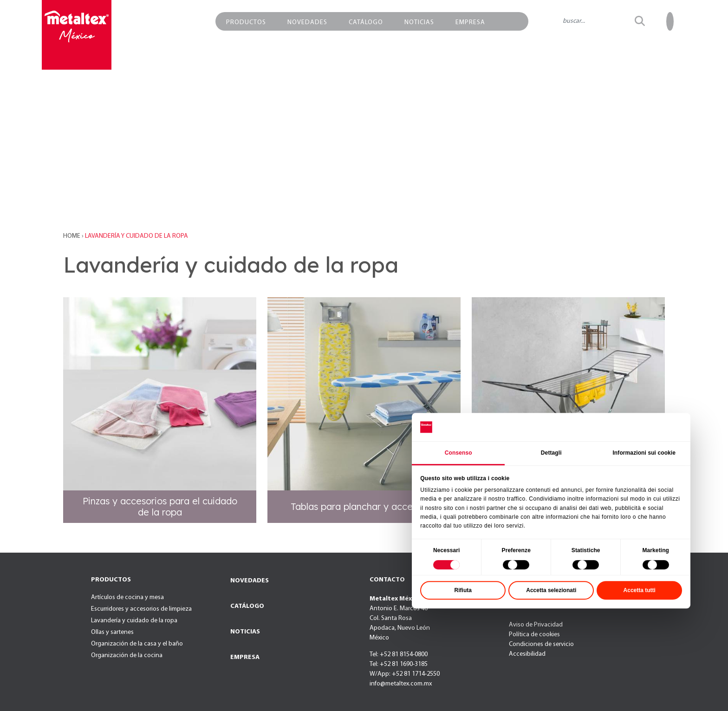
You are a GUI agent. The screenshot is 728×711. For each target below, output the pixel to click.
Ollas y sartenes (112, 632)
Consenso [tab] (511, 497)
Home (72, 236)
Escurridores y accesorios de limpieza (141, 609)
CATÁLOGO (247, 606)
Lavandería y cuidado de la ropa (134, 621)
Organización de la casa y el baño (137, 644)
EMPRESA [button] (470, 23)
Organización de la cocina (127, 656)
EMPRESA (245, 657)
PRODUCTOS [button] (246, 23)
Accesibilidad (527, 654)
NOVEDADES (250, 581)
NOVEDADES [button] (307, 23)
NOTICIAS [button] (419, 23)
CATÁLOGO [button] (366, 23)
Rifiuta (516, 634)
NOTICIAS (245, 632)
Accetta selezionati (604, 634)
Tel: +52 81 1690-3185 (399, 664)
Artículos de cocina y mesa (127, 597)
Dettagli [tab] (604, 497)
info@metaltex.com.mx (401, 684)
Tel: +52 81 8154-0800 (399, 655)
